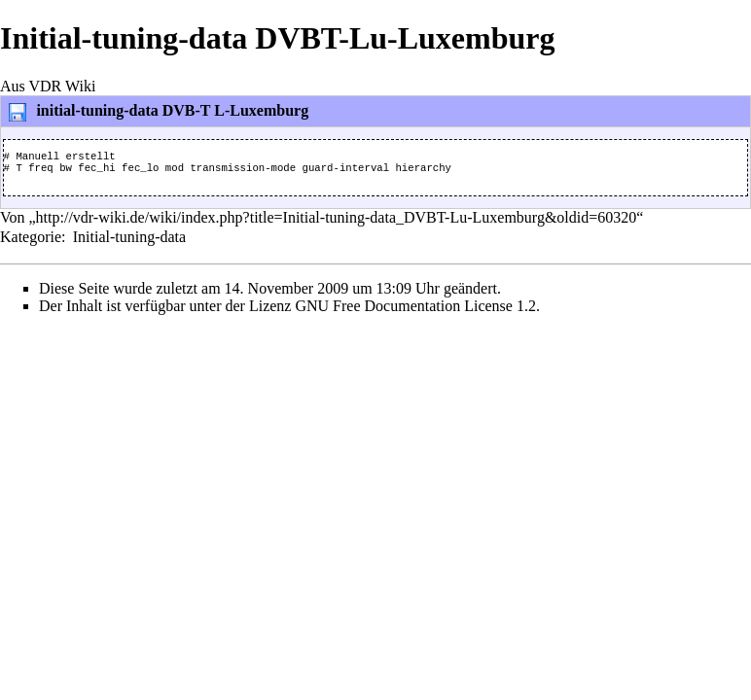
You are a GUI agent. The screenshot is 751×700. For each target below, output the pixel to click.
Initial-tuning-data (129, 243)
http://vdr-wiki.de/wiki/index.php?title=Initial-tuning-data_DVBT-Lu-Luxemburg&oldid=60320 (337, 223)
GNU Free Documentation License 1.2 (415, 312)
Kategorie (31, 243)
